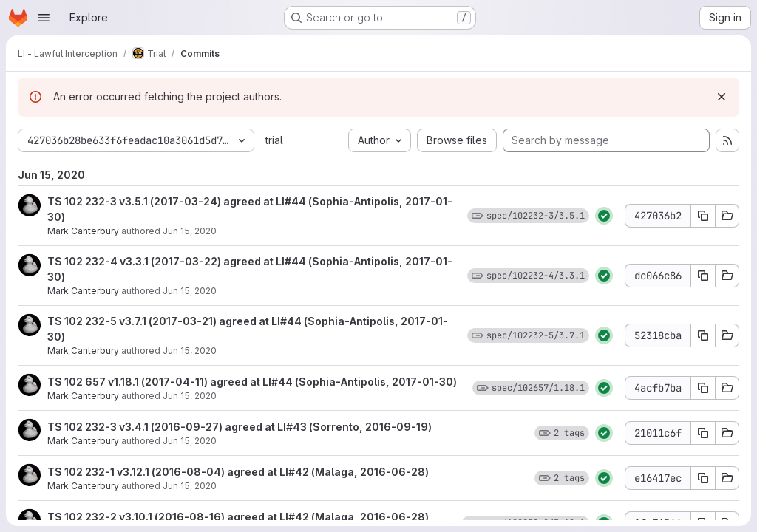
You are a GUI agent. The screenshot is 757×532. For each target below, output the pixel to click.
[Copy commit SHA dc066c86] (703, 276)
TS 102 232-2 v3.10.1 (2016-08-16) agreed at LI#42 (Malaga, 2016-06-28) (238, 517)
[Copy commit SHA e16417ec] (703, 478)
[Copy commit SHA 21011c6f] (703, 433)
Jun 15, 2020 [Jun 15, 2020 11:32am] (190, 231)
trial (274, 140)
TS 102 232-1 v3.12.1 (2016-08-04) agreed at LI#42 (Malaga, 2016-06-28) (238, 472)
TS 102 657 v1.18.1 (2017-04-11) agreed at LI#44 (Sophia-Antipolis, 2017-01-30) (252, 382)
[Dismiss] (722, 97)
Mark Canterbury (83, 231)
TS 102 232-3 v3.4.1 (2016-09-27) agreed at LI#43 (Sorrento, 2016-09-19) (240, 427)
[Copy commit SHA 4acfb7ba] (703, 388)
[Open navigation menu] (44, 18)
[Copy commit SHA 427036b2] (703, 216)
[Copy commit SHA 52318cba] (703, 335)
